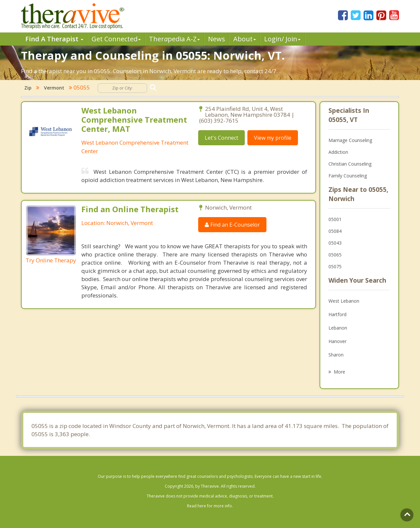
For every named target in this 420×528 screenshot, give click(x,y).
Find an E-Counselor (232, 225)
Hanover (337, 341)
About (245, 39)
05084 (335, 231)
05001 (335, 219)
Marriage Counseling (350, 140)
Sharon (336, 355)
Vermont (54, 88)
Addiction (338, 152)
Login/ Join (282, 39)
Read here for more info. (210, 506)
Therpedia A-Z (174, 39)
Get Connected (116, 39)
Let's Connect (221, 138)
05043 (335, 243)
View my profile (273, 138)
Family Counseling (348, 176)
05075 (335, 266)
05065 (335, 255)
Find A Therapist (54, 39)
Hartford (337, 314)
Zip (28, 88)
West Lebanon (344, 301)
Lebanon (338, 328)
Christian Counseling (350, 164)
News (217, 39)
